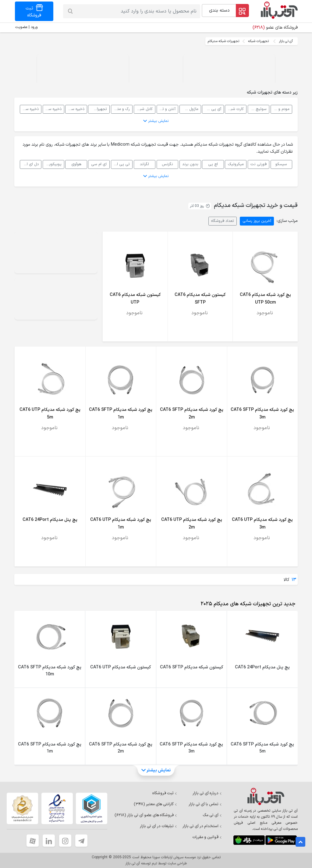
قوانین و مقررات (207, 837)
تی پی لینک (120, 164)
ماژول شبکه (189, 109)
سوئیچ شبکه (257, 109)
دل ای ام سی (29, 164)
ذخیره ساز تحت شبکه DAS (29, 109)
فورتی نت (259, 164)
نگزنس (167, 164)
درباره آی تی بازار (207, 793)
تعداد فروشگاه (223, 221)
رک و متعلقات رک (120, 109)
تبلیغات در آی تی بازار (158, 826)
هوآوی (76, 164)
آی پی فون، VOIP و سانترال (211, 109)
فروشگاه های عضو (275, 28)
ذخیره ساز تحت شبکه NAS (75, 109)
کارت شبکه (235, 109)
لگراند (144, 164)
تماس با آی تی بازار (205, 804)
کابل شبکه (144, 109)
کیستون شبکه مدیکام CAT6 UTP (121, 667)
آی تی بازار (286, 41)
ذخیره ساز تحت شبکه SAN (52, 109)
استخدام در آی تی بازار (202, 826)
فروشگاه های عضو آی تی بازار (146, 815)
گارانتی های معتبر (155, 804)
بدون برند (190, 164)
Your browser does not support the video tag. (229, 77)
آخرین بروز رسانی (257, 221)
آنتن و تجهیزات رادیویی (166, 109)
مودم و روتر (280, 109)
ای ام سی (99, 164)
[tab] (247, 604)
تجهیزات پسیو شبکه (97, 109)
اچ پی (213, 164)
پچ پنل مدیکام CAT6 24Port (50, 520)
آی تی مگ (212, 815)
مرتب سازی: (287, 221)
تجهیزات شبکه (258, 41)
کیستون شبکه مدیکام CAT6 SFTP (191, 667)
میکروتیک (236, 164)
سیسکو (281, 164)
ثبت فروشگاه (165, 793)
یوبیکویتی (53, 164)
